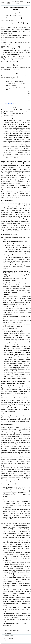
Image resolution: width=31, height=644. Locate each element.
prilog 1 (6, 641)
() (19, 31)
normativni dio (9, 636)
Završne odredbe (9, 638)
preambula (7, 633)
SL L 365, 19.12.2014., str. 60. (10, 104)
